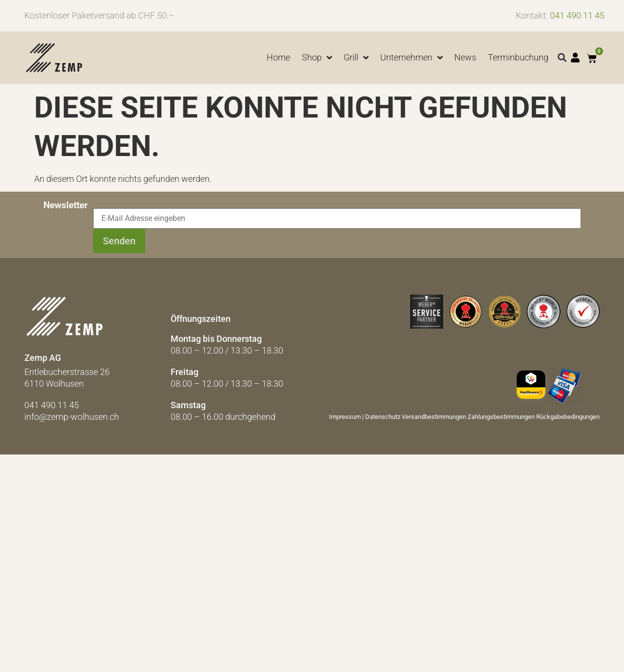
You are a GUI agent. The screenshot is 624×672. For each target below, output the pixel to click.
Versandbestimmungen (434, 417)
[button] (562, 58)
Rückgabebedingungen (568, 417)
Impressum (345, 417)
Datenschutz (383, 417)
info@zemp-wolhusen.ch (72, 417)
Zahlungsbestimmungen (501, 417)
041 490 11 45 (577, 15)
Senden (119, 241)
